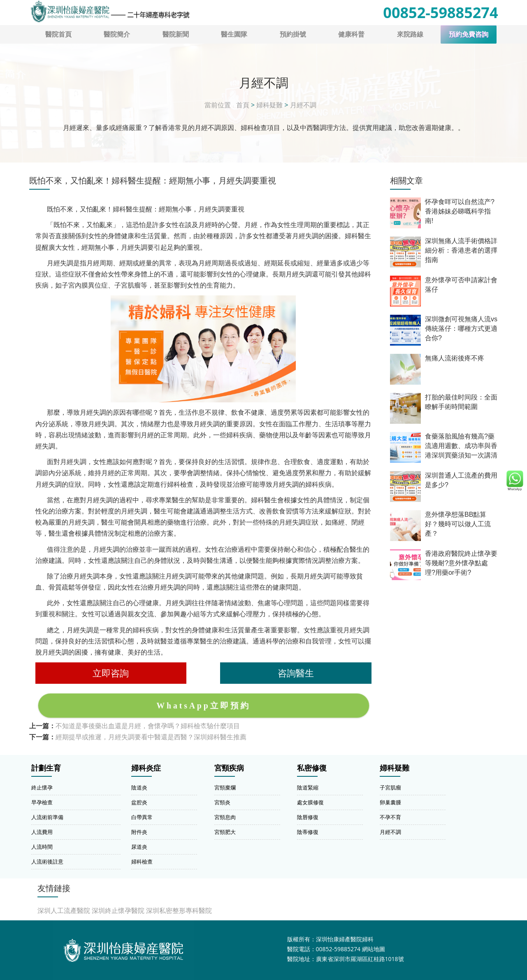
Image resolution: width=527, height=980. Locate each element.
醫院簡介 (117, 34)
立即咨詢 (111, 673)
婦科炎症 (146, 768)
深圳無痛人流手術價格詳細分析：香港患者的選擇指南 (461, 250)
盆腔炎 (139, 802)
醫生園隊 (234, 34)
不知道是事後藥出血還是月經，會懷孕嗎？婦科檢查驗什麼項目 (148, 726)
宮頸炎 (222, 802)
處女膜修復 (310, 802)
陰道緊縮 (308, 787)
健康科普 (351, 34)
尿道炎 (139, 847)
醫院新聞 (176, 34)
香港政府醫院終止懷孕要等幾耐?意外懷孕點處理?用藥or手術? (461, 563)
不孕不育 (390, 817)
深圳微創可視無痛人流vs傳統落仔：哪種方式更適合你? (461, 329)
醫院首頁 (58, 34)
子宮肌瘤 (390, 787)
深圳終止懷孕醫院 (118, 910)
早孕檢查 (42, 802)
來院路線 (410, 34)
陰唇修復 (308, 817)
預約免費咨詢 (469, 34)
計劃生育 (46, 768)
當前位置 (218, 105)
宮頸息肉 (225, 817)
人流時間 (42, 847)
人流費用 (42, 832)
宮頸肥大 (225, 832)
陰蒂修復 (308, 832)
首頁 (243, 105)
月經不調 (303, 105)
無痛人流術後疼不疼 (455, 358)
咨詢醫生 (296, 673)
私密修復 (312, 768)
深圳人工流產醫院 (64, 910)
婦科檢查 (142, 862)
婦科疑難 (269, 105)
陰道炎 (139, 787)
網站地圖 (374, 949)
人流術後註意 (47, 862)
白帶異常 (142, 817)
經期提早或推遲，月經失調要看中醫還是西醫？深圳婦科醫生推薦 (151, 737)
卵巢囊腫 (390, 802)
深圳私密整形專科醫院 (179, 910)
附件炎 (139, 832)
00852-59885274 (440, 13)
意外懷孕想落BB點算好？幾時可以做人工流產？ (458, 524)
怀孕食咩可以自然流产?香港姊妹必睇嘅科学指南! (460, 211)
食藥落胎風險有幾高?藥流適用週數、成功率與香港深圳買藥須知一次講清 (461, 446)
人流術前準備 (47, 817)
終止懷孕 (42, 787)
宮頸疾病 (229, 768)
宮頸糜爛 (225, 787)
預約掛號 (293, 34)
